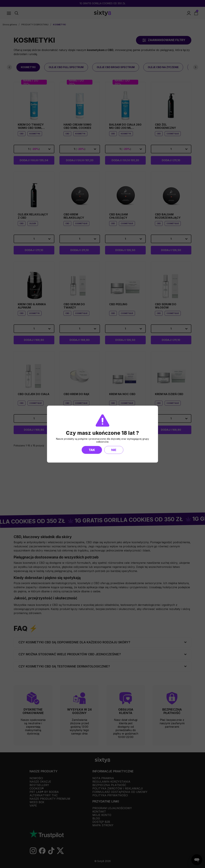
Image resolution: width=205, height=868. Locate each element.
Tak (92, 450)
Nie (114, 450)
